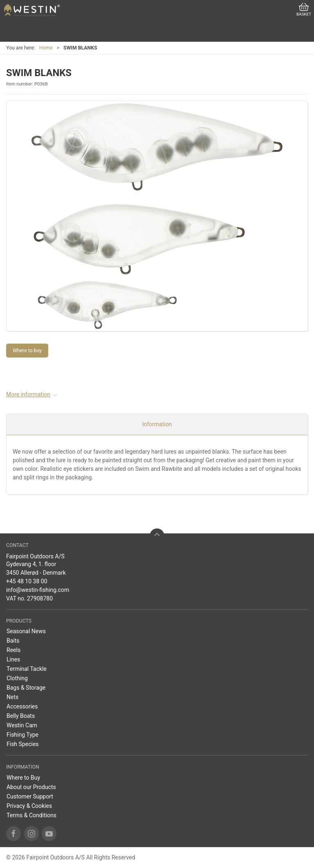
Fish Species (23, 744)
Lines (13, 659)
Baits (13, 641)
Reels (13, 650)
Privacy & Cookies (29, 806)
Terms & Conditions (31, 815)
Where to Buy (23, 778)
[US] (32, 10)
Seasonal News (26, 631)
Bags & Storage (26, 688)
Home (46, 48)
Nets (12, 697)
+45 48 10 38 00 (27, 581)
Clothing (17, 678)
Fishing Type (22, 735)
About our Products (31, 787)
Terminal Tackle (27, 669)
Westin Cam (22, 725)
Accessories (22, 706)
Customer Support (30, 796)
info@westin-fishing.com (38, 590)
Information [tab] (157, 424)
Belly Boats (21, 716)
